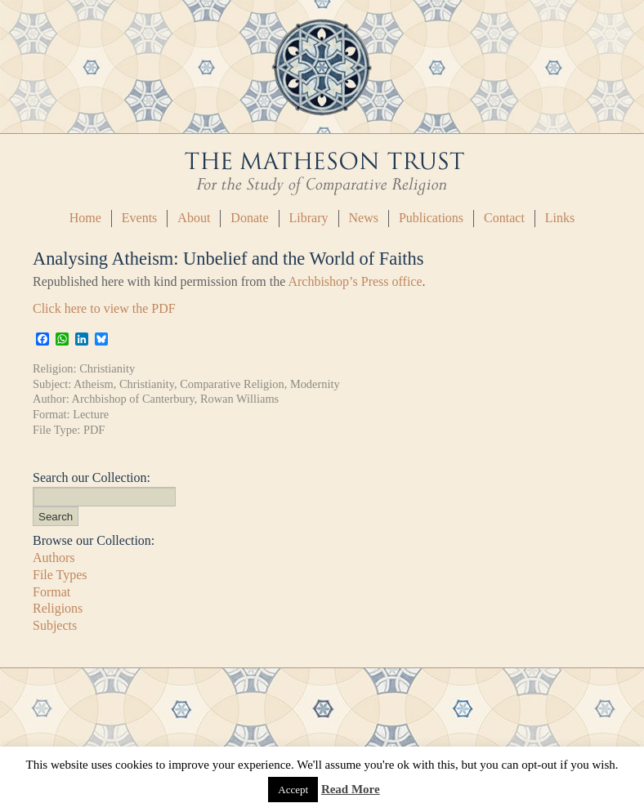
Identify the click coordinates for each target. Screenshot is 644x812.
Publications (431, 218)
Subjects (55, 625)
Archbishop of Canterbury (133, 399)
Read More (351, 789)
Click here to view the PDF (104, 308)
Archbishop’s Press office (355, 281)
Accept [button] (293, 790)
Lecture (91, 414)
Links (560, 218)
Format (51, 592)
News (364, 218)
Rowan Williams (239, 399)
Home (85, 218)
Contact (504, 218)
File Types (60, 575)
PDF (94, 430)
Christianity (107, 368)
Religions (58, 608)
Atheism (94, 384)
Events (140, 218)
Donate (249, 218)
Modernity (315, 384)
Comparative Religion (232, 384)
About (194, 218)
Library (309, 218)
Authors (54, 558)
